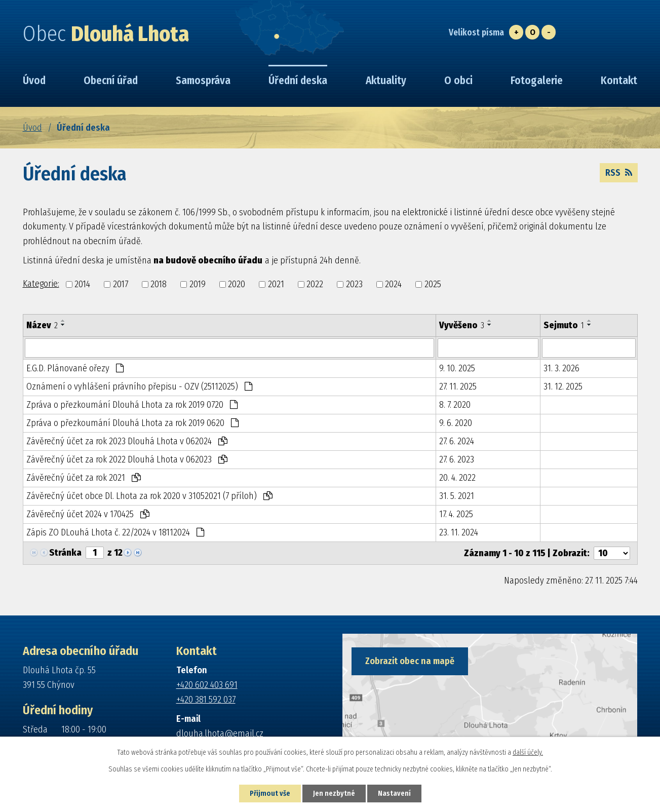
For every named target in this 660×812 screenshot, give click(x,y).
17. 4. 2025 (456, 514)
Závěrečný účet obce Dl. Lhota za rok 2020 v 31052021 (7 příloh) (149, 496)
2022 (315, 284)
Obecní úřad (111, 81)
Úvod (32, 128)
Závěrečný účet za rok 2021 (84, 478)
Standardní (532, 32)
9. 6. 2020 (456, 423)
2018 (159, 284)
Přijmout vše (270, 794)
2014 (82, 284)
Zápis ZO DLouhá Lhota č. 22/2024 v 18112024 (115, 532)
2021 (276, 284)
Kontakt (619, 81)
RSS (619, 173)
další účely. (528, 752)
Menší (549, 32)
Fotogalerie (537, 81)
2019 (198, 284)
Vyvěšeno (462, 325)
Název (42, 325)
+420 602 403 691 (207, 685)
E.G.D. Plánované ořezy (75, 368)
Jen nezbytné (334, 794)
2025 (433, 284)
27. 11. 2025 (458, 386)
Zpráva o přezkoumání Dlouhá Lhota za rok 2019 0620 (132, 423)
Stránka (65, 553)
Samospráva (203, 81)
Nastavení (394, 794)
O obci (458, 81)
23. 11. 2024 (459, 532)
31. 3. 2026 (561, 368)
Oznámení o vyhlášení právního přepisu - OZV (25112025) (139, 386)
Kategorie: (41, 284)
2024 (393, 284)
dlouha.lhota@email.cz (220, 733)
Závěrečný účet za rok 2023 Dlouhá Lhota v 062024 (127, 441)
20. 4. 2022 (457, 478)
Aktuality (386, 81)
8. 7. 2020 (455, 405)
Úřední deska (298, 81)
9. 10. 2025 (457, 368)
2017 (121, 284)
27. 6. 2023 (457, 459)
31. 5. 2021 (457, 496)
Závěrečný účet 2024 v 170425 (88, 514)
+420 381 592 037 (206, 700)
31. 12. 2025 (563, 386)
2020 (237, 284)
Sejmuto (564, 325)
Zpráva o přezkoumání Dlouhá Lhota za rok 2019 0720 (132, 405)
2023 (354, 284)
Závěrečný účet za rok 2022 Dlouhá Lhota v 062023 (127, 459)
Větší (516, 32)
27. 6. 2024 (457, 441)
